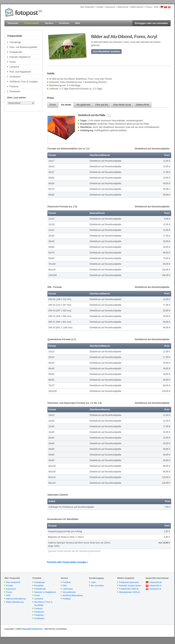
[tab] (53, 105)
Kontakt (100, 7)
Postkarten (39, 615)
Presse (149, 7)
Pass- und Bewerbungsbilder (23, 47)
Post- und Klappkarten (20, 72)
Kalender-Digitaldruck (20, 57)
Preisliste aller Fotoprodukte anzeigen (67, 562)
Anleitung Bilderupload (73, 595)
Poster (13, 62)
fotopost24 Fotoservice (32, 629)
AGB (156, 7)
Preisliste (67, 582)
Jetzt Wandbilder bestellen (106, 52)
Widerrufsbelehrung (15, 602)
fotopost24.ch (155, 586)
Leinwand (14, 67)
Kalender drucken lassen (130, 586)
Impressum (110, 7)
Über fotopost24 (87, 7)
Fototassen (15, 91)
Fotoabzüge (15, 42)
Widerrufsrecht (137, 7)
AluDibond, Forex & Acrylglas (24, 82)
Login (93, 582)
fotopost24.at (155, 589)
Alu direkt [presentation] (66, 105)
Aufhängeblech (102, 130)
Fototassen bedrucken (129, 582)
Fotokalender (16, 52)
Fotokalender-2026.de (129, 589)
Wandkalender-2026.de (129, 592)
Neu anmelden (97, 586)
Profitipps (67, 599)
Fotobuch (14, 87)
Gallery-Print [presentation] (143, 105)
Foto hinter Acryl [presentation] (122, 105)
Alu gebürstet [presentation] (83, 105)
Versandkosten (69, 592)
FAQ (65, 586)
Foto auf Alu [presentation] (102, 105)
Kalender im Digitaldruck (45, 592)
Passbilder (39, 586)
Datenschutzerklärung (16, 599)
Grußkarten (15, 77)
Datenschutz (123, 7)
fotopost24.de (156, 582)
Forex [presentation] (53, 105)
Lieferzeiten (68, 589)
